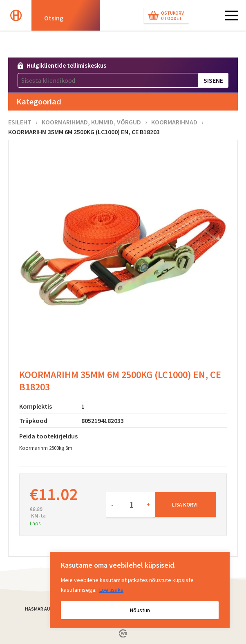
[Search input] (69, 18)
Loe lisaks (111, 590)
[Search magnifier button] (109, 18)
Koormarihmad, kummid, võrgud (91, 122)
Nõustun (140, 610)
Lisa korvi (185, 505)
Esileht (20, 122)
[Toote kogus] (130, 505)
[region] (140, 590)
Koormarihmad (174, 122)
